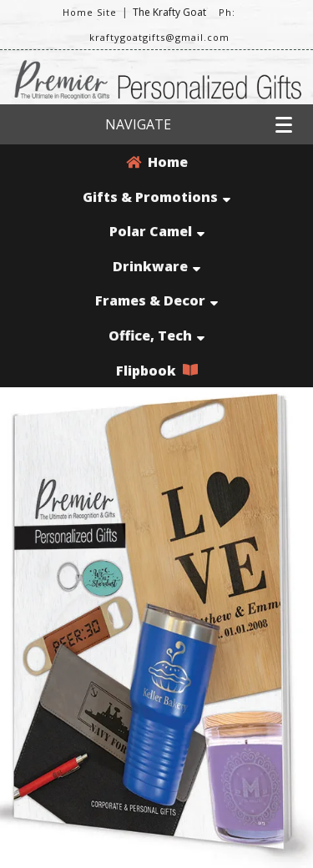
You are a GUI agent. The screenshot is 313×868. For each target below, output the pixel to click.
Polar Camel (157, 231)
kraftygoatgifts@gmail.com (159, 37)
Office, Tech (156, 336)
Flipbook (157, 371)
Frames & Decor (156, 300)
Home (157, 162)
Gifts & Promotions (156, 197)
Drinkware (156, 266)
